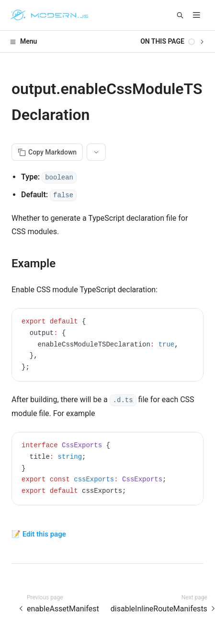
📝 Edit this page (39, 534)
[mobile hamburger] (197, 15)
